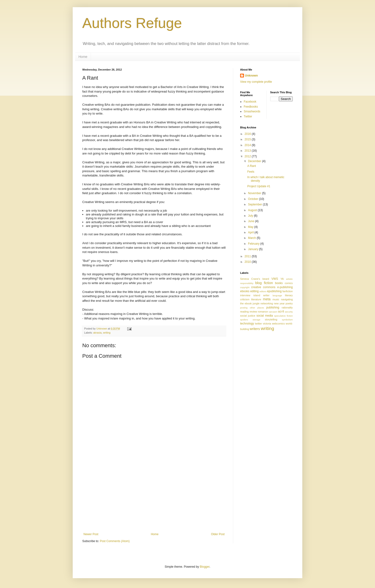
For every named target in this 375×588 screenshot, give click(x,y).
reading (244, 312)
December (255, 161)
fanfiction (288, 291)
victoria (267, 324)
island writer (261, 295)
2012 (248, 156)
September (255, 204)
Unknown (251, 76)
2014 (248, 145)
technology (247, 324)
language (277, 295)
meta (267, 299)
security (289, 312)
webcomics (278, 324)
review (253, 312)
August (253, 210)
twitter (258, 324)
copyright (245, 287)
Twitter (248, 116)
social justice (248, 316)
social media (265, 316)
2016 (248, 134)
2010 (248, 262)
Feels (251, 172)
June (251, 221)
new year (279, 303)
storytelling (271, 319)
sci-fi (281, 312)
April (251, 232)
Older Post (218, 534)
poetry (289, 303)
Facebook (250, 102)
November (255, 193)
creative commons (263, 287)
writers (255, 329)
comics (289, 283)
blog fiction (264, 283)
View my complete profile (256, 82)
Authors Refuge (132, 23)
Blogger (205, 567)
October (254, 199)
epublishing (274, 291)
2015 (248, 139)
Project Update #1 (259, 186)
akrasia (97, 333)
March (252, 238)
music (276, 299)
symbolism (287, 320)
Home (83, 57)
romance (263, 312)
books (279, 283)
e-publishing (285, 287)
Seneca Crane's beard (255, 279)
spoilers (244, 320)
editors (263, 291)
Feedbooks (251, 107)
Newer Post (91, 534)
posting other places (252, 308)
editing (254, 291)
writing (107, 333)
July (251, 216)
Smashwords (252, 111)
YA (282, 279)
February (254, 244)
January (254, 249)
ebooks (245, 291)
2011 (248, 256)
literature (256, 299)
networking (267, 303)
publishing (273, 308)
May (251, 227)
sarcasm (273, 312)
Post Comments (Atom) (115, 541)
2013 (248, 151)
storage (256, 320)
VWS (275, 279)
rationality (287, 308)
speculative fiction (283, 316)
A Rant (252, 166)
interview (245, 295)
